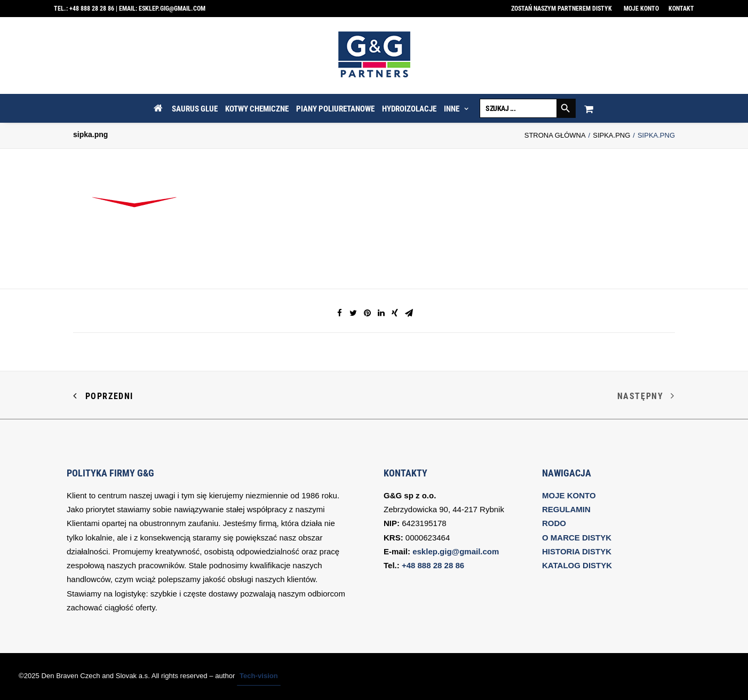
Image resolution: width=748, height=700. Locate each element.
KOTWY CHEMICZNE (257, 109)
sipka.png (611, 135)
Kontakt (681, 9)
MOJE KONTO (569, 495)
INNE (456, 109)
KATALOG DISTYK (577, 565)
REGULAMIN (566, 509)
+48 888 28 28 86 (92, 9)
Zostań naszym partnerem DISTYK (562, 9)
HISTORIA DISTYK (577, 551)
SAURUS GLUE (195, 109)
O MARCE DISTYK (577, 538)
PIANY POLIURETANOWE (335, 109)
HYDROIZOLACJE (409, 109)
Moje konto (641, 9)
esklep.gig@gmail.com (172, 9)
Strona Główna (555, 135)
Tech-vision (259, 676)
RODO (554, 523)
